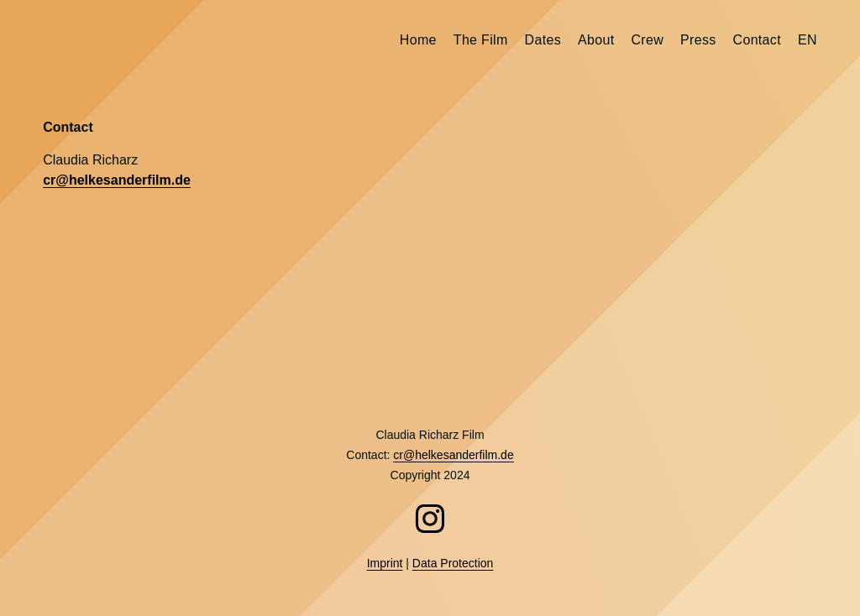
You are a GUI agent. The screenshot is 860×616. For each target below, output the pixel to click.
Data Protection (453, 563)
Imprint (385, 563)
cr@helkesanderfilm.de (117, 180)
